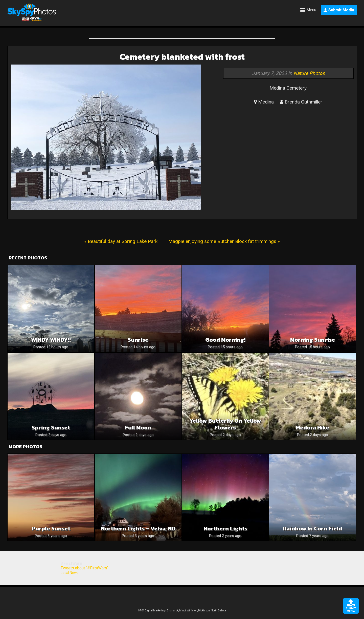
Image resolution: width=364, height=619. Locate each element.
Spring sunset (51, 428)
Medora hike (312, 428)
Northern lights (225, 529)
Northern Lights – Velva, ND (138, 529)
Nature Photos (309, 73)
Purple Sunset (51, 529)
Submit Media (339, 10)
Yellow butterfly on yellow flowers (225, 424)
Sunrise (138, 340)
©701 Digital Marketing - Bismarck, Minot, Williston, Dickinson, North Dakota (182, 611)
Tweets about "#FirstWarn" (84, 568)
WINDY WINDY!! (51, 340)
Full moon (138, 428)
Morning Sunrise (313, 340)
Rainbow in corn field (312, 529)
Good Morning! (225, 340)
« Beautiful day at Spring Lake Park (121, 241)
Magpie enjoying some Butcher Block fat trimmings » (224, 241)
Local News (70, 573)
